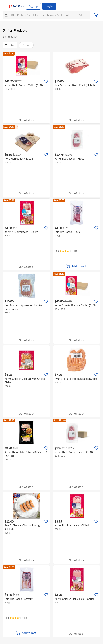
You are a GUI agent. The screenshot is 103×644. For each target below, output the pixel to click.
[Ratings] (66, 251)
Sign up (33, 6)
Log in (49, 6)
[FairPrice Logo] (17, 6)
